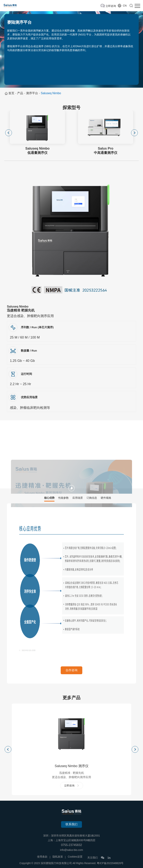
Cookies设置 (75, 857)
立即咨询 (111, 6)
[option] (37, 133)
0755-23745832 (71, 845)
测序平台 (32, 93)
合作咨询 (71, 670)
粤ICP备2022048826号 (110, 863)
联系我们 (71, 824)
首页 (11, 93)
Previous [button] (9, 133)
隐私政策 (58, 857)
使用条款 (42, 857)
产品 (20, 93)
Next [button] (134, 133)
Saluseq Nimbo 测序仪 (72, 766)
